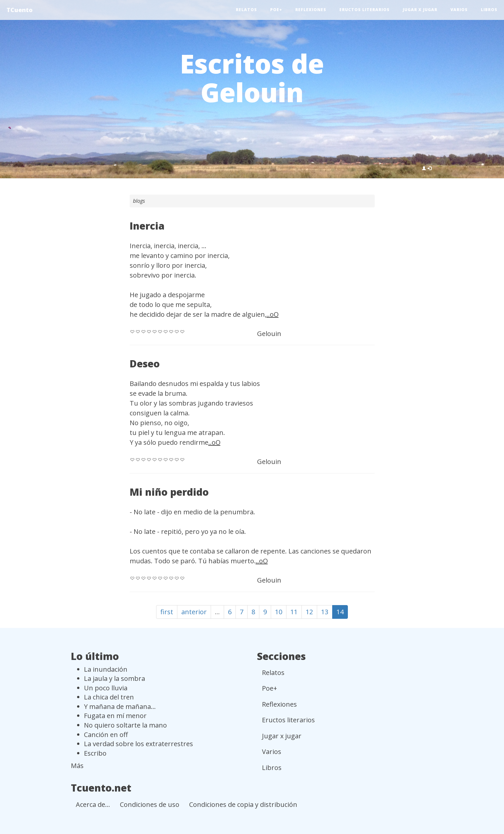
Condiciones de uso (150, 804)
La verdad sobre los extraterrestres (138, 744)
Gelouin (269, 334)
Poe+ (276, 10)
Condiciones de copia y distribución (243, 804)
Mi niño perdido (169, 492)
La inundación (106, 669)
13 (325, 612)
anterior (194, 612)
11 (294, 612)
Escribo (95, 753)
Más (77, 766)
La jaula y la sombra (114, 678)
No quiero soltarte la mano (125, 725)
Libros (489, 10)
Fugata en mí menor (115, 716)
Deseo (145, 364)
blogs (139, 201)
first (167, 612)
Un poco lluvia (106, 688)
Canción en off (106, 735)
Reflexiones (311, 10)
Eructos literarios (365, 10)
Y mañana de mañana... (120, 706)
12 (309, 612)
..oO (273, 314)
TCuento (20, 10)
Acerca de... (93, 804)
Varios (459, 10)
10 (279, 612)
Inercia (147, 226)
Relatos (246, 10)
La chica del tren (109, 697)
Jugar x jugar (420, 10)
